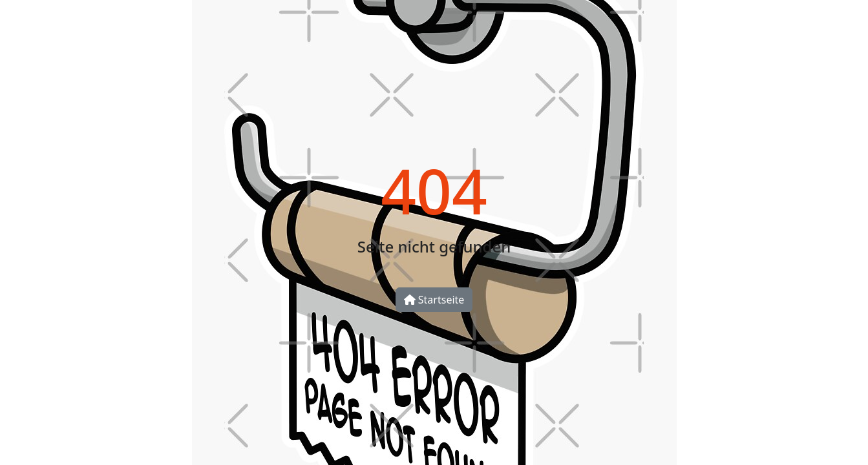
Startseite (434, 300)
